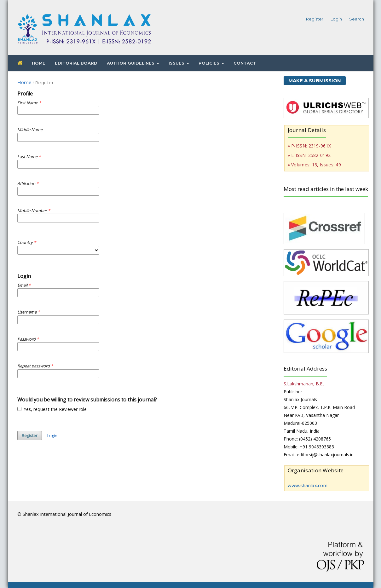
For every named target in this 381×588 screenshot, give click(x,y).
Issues (177, 63)
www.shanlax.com (308, 485)
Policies (210, 63)
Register (315, 19)
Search (357, 19)
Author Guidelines (131, 63)
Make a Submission (315, 81)
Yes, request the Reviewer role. (53, 409)
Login (336, 19)
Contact (245, 63)
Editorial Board (76, 63)
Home (39, 63)
